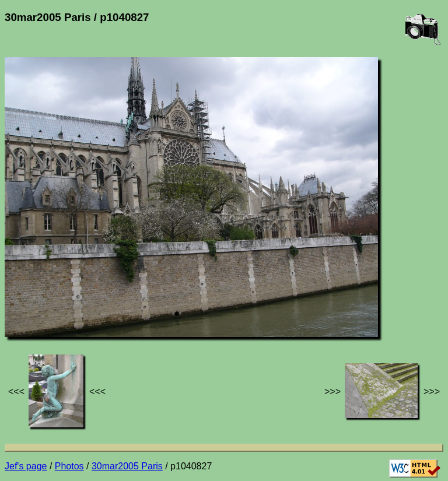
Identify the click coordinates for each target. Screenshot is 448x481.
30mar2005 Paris (127, 466)
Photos (69, 466)
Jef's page (26, 466)
